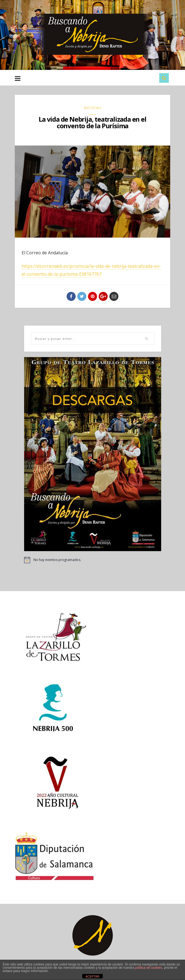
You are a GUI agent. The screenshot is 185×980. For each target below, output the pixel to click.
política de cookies (149, 968)
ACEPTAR (92, 976)
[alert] (93, 560)
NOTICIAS (93, 108)
